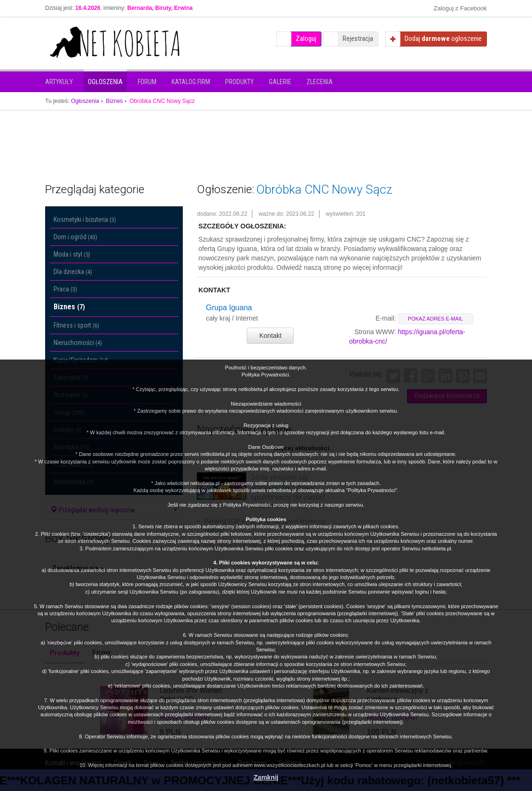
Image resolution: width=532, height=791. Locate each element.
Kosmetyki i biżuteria (85, 219)
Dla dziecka (73, 272)
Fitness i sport (76, 325)
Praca (65, 289)
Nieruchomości (78, 343)
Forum (147, 82)
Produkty (239, 82)
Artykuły (59, 82)
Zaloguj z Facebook (460, 8)
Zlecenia (320, 82)
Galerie (280, 82)
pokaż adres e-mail (435, 319)
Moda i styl (72, 254)
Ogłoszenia (105, 82)
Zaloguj (306, 39)
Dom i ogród (75, 237)
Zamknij (266, 777)
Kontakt (270, 336)
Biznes (69, 307)
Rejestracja (358, 39)
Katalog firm (191, 82)
